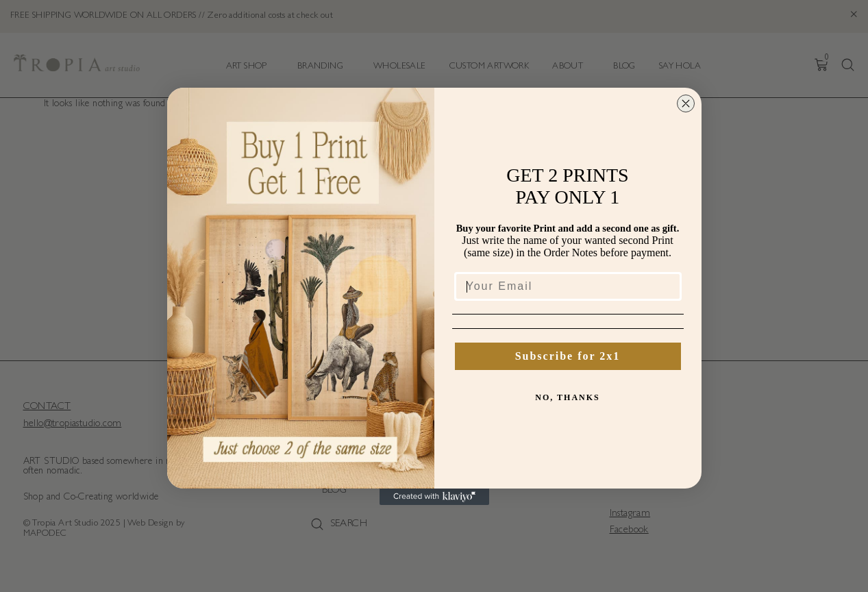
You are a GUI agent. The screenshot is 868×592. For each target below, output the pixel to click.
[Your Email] (568, 286)
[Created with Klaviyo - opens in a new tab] (434, 497)
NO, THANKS (567, 397)
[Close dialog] (686, 103)
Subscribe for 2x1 (568, 356)
